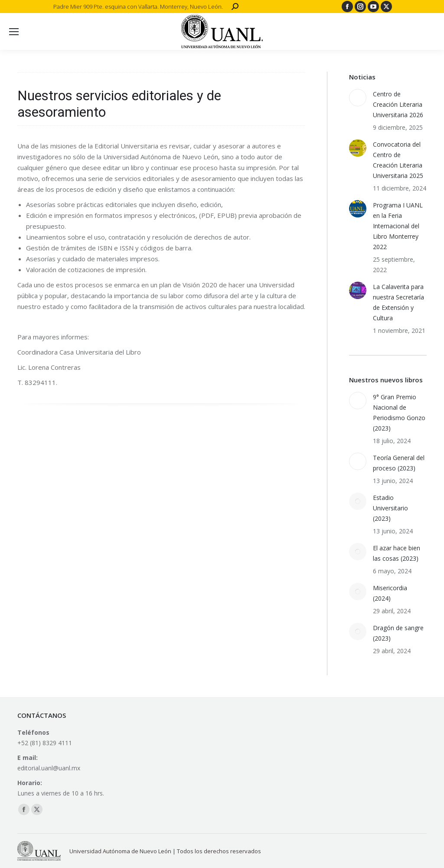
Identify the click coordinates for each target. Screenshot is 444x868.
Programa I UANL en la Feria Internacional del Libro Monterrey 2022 (398, 226)
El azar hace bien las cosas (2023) (397, 553)
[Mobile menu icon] (14, 32)
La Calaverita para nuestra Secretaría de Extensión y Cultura (398, 302)
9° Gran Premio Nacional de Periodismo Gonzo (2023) (399, 413)
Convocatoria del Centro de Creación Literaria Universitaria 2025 (398, 160)
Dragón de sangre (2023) (398, 633)
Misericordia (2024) (390, 593)
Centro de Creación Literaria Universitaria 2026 (398, 104)
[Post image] (358, 98)
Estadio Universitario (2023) (390, 508)
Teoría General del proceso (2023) (399, 463)
